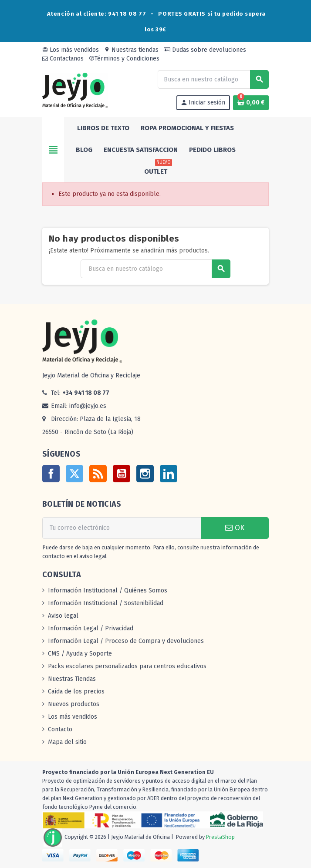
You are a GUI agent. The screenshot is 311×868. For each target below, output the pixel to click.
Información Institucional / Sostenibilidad (106, 603)
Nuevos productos (74, 704)
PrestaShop (220, 837)
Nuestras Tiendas (72, 679)
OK (235, 528)
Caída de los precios (76, 691)
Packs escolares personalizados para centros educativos (127, 666)
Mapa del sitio (67, 742)
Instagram (145, 474)
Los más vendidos (71, 50)
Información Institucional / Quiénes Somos (108, 590)
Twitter (74, 474)
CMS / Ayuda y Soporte (80, 654)
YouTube (122, 474)
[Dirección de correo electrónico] (122, 528)
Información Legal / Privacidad (91, 628)
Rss (98, 474)
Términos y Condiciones (124, 59)
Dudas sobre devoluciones (205, 50)
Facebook (51, 474)
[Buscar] (213, 79)
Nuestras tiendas (131, 50)
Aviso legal (63, 616)
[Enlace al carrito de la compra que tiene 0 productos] (251, 103)
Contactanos (63, 59)
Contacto (60, 729)
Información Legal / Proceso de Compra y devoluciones (126, 641)
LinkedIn (169, 474)
